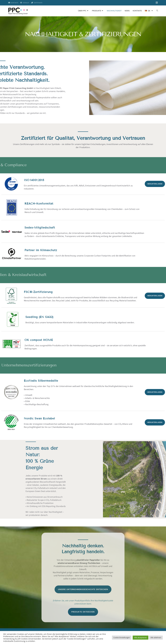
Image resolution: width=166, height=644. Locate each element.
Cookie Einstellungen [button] (122, 638)
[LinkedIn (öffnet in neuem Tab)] (156, 3)
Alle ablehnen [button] (156, 638)
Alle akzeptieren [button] (141, 638)
